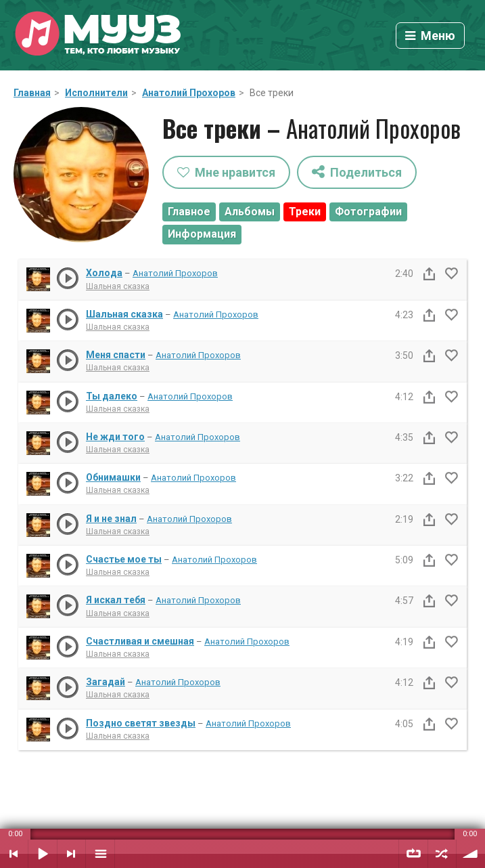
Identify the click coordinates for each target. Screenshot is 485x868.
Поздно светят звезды (141, 723)
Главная (32, 93)
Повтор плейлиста (413, 854)
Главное (189, 212)
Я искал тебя (116, 600)
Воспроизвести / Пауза (43, 854)
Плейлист (100, 854)
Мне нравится (226, 172)
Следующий (71, 854)
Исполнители (96, 93)
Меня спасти (116, 355)
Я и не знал (111, 519)
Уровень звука (471, 854)
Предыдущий (14, 854)
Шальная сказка (118, 286)
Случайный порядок (442, 854)
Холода (104, 273)
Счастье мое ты (124, 559)
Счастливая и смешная (140, 641)
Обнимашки (113, 477)
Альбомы (250, 212)
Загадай (106, 682)
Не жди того (115, 437)
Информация (202, 234)
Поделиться (357, 172)
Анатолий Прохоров (189, 93)
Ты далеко (112, 396)
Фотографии (368, 212)
